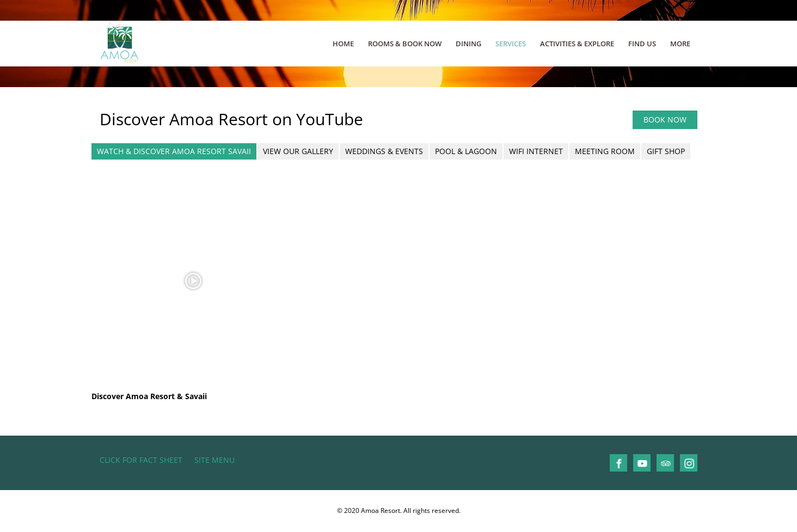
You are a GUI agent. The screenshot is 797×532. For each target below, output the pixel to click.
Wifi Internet (536, 151)
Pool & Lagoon (466, 151)
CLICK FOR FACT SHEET (141, 460)
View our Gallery (298, 151)
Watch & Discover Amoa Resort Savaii (174, 151)
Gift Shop (666, 151)
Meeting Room (605, 151)
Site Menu (214, 460)
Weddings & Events (384, 151)
